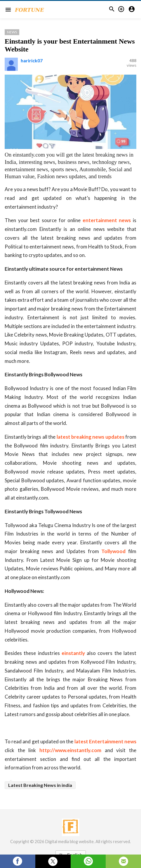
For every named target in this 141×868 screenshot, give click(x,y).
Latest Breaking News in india (40, 785)
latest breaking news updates (90, 437)
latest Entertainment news (105, 741)
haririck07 (32, 60)
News (12, 32)
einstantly (73, 653)
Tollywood (113, 551)
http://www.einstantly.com (70, 750)
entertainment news (107, 220)
